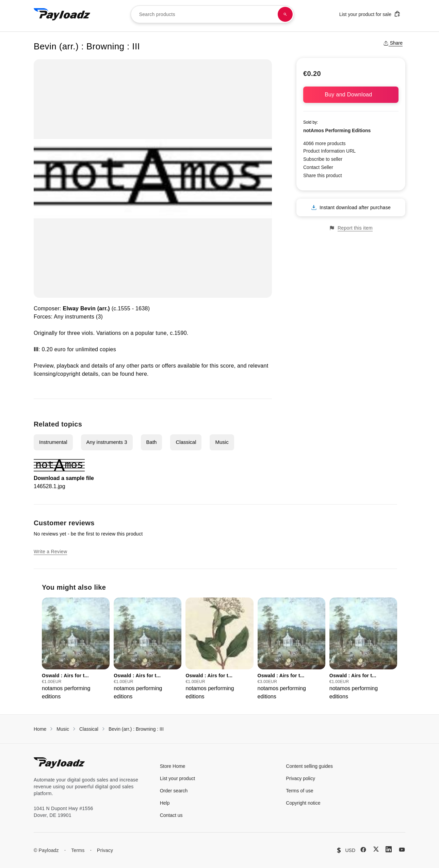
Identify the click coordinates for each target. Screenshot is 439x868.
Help (165, 803)
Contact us (171, 815)
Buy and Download (351, 95)
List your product (178, 778)
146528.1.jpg (50, 486)
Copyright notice (303, 803)
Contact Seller (318, 167)
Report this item (351, 228)
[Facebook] (363, 850)
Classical (186, 442)
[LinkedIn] (389, 849)
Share (393, 43)
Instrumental (53, 442)
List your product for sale (370, 14)
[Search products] (285, 14)
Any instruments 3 (107, 442)
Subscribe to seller (323, 159)
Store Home (173, 766)
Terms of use (299, 791)
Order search (174, 791)
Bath (152, 442)
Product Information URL (329, 151)
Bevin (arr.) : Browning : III (136, 729)
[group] (76, 649)
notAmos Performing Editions (337, 130)
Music (222, 442)
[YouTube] (402, 850)
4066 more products (324, 143)
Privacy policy (300, 778)
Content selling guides (309, 766)
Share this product (323, 175)
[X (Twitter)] (376, 849)
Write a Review (50, 552)
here (141, 374)
